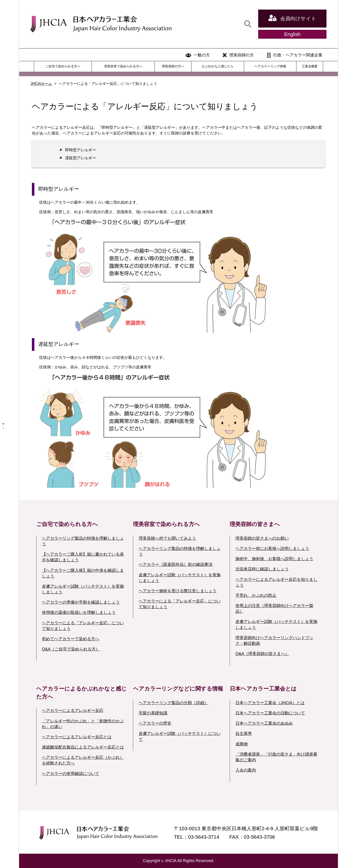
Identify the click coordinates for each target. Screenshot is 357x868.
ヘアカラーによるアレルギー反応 (73, 711)
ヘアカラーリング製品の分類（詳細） (173, 703)
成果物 (242, 744)
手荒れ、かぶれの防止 (256, 595)
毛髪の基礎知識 (153, 713)
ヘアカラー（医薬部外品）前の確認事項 (176, 564)
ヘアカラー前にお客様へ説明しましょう (272, 549)
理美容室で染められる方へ (123, 66)
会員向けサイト (292, 18)
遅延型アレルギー (81, 158)
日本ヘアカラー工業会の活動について (270, 713)
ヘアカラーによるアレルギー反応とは (77, 737)
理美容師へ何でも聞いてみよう (167, 538)
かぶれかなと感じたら (218, 66)
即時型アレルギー (81, 150)
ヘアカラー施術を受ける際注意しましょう (178, 591)
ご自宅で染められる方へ (63, 66)
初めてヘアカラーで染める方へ (71, 639)
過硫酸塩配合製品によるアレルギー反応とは (83, 747)
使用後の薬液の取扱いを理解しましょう (79, 612)
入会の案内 (246, 770)
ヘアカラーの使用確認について (71, 774)
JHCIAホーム (41, 84)
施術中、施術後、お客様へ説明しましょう (274, 559)
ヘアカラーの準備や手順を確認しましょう (81, 602)
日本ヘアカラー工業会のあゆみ (264, 723)
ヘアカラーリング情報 (270, 66)
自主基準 (244, 734)
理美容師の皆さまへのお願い (262, 538)
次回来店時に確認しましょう (262, 569)
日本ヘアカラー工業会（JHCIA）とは (270, 703)
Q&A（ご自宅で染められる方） (71, 649)
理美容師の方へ (173, 66)
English (292, 34)
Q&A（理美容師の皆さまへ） (262, 654)
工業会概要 (310, 66)
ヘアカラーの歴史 (155, 723)
